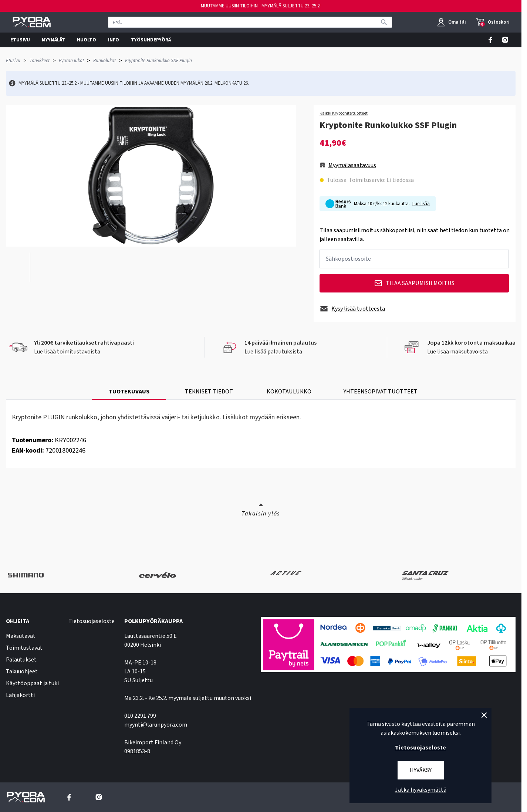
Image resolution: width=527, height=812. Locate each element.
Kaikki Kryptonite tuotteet (344, 114)
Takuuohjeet (22, 671)
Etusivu (13, 61)
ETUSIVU (20, 40)
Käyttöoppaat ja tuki (32, 683)
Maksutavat (21, 636)
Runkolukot (104, 61)
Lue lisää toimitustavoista (67, 352)
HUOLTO (87, 40)
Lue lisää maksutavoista (457, 352)
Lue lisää (421, 204)
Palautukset (21, 660)
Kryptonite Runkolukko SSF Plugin (158, 61)
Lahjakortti (20, 695)
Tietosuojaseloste (92, 621)
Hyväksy (421, 770)
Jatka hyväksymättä (421, 790)
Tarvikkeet (40, 61)
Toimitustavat (24, 648)
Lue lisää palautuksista (273, 352)
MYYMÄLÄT (53, 40)
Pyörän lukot (71, 61)
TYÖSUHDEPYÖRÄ (151, 40)
